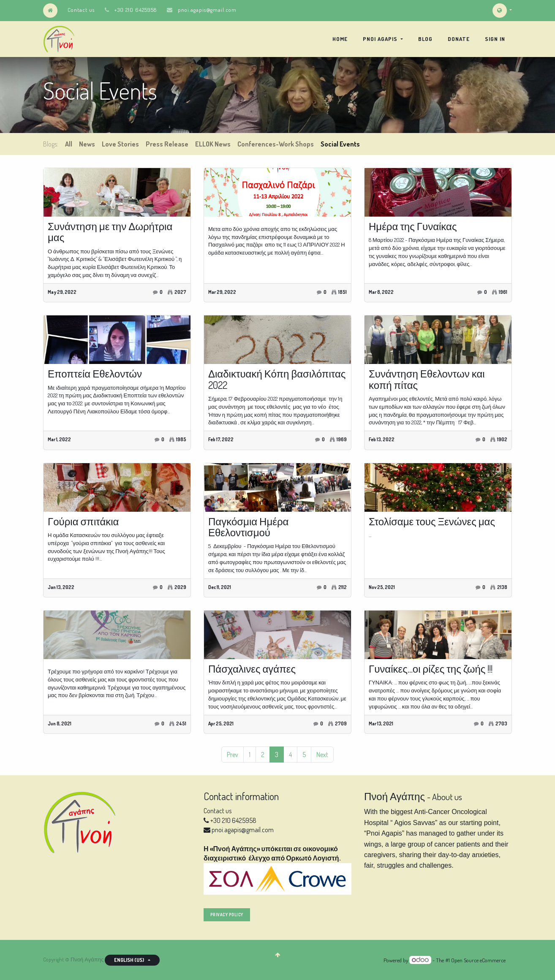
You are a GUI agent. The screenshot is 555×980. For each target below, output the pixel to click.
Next (322, 755)
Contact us (81, 10)
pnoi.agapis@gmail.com (207, 10)
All (69, 144)
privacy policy (227, 915)
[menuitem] (340, 39)
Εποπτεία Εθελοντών (95, 374)
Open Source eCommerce (478, 960)
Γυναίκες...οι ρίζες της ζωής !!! (431, 669)
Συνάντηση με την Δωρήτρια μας (110, 232)
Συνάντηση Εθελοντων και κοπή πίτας (427, 379)
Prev (233, 755)
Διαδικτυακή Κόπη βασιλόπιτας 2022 (277, 379)
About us (447, 797)
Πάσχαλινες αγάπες (252, 669)
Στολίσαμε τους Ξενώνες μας (432, 521)
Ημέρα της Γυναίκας (413, 226)
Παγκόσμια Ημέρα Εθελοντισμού (249, 527)
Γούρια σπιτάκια (83, 521)
